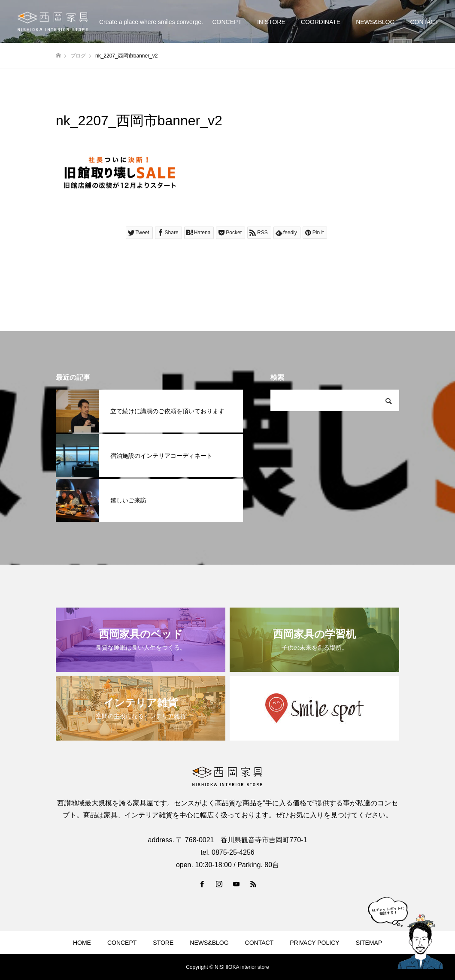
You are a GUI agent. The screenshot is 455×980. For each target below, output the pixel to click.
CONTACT (424, 22)
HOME (82, 943)
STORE (163, 943)
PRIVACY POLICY (314, 943)
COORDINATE (321, 22)
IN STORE (271, 22)
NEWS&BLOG (375, 22)
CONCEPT (227, 22)
